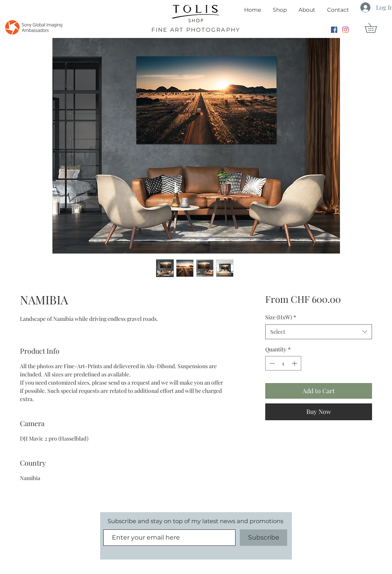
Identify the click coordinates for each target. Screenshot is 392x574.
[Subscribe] (263, 538)
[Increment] (295, 363)
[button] (376, 28)
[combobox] (319, 332)
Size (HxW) (281, 317)
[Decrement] (271, 363)
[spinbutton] (283, 363)
